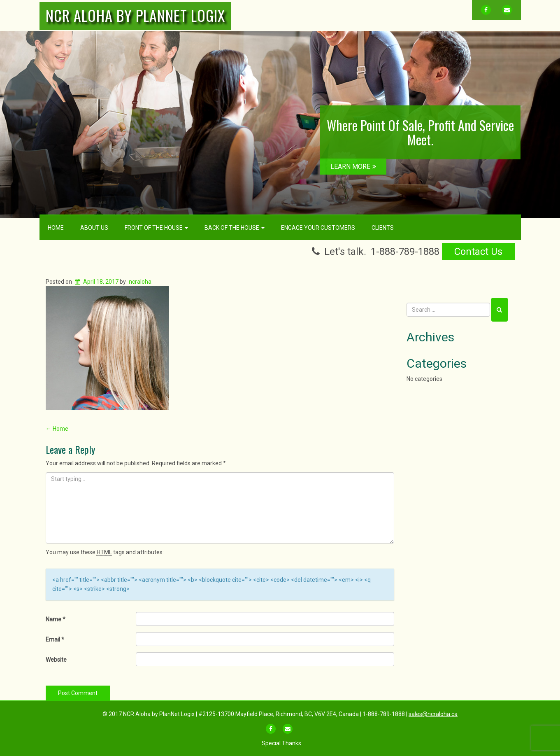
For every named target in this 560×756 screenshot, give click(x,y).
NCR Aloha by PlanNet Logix (135, 15)
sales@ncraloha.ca (433, 714)
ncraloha (140, 282)
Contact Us (478, 252)
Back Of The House (235, 228)
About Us (94, 228)
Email (55, 639)
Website (56, 660)
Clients (383, 228)
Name (56, 619)
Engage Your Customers (318, 228)
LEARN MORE (353, 167)
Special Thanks (281, 743)
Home (56, 228)
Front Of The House (156, 228)
